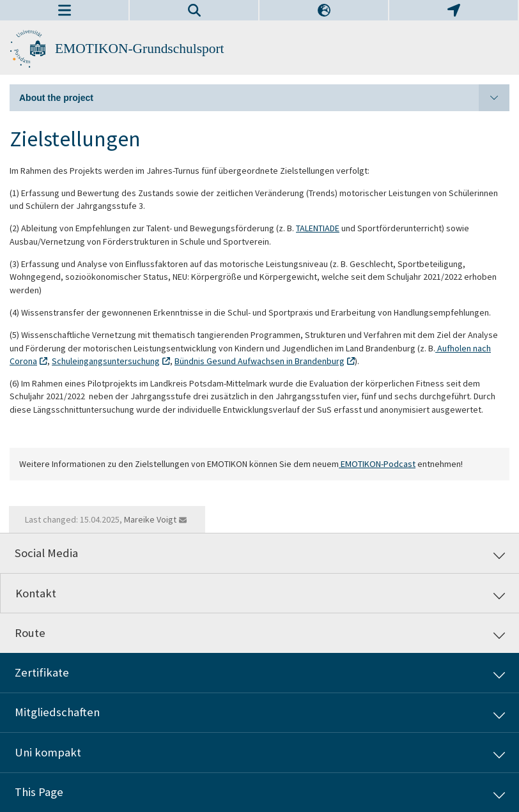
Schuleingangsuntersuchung (106, 361)
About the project (264, 98)
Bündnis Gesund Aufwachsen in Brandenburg (259, 361)
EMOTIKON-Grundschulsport (140, 49)
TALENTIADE (318, 228)
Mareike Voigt (150, 519)
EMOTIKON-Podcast (377, 464)
